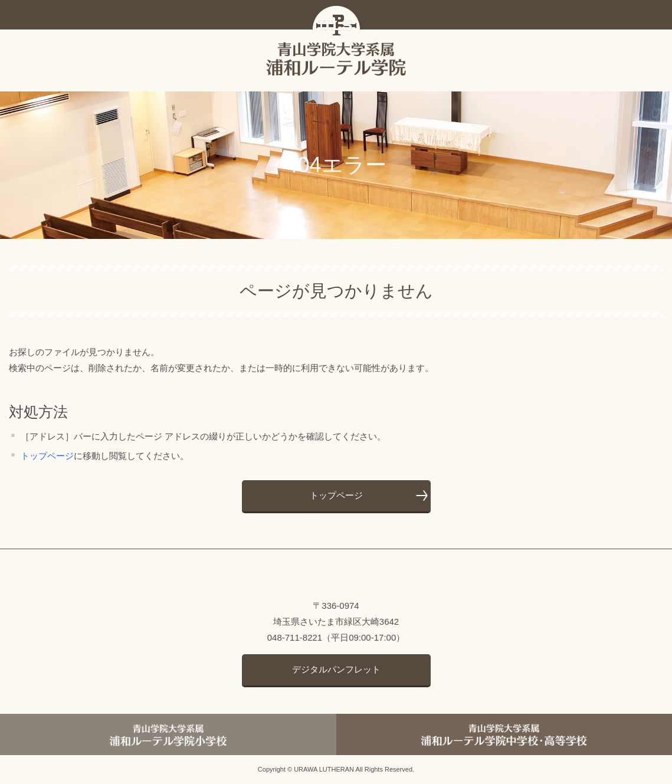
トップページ (47, 456)
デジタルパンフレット (336, 669)
